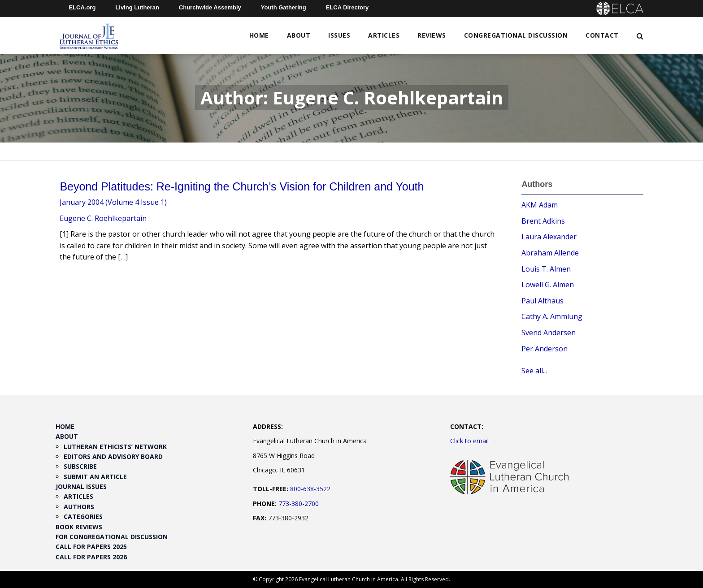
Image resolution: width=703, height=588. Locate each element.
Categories (83, 517)
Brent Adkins (543, 221)
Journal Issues (81, 486)
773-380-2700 (299, 504)
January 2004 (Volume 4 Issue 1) (113, 202)
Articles (384, 35)
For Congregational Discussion (112, 537)
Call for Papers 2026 (91, 557)
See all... (534, 371)
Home (259, 35)
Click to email (469, 441)
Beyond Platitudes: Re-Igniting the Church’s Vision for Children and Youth (242, 186)
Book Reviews (79, 527)
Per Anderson (545, 349)
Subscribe (80, 466)
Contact (602, 35)
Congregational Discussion (516, 35)
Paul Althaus (542, 301)
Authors (79, 507)
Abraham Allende (550, 253)
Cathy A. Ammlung (552, 316)
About (299, 35)
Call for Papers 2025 (91, 547)
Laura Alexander (549, 237)
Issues (339, 35)
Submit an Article (95, 477)
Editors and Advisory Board (113, 456)
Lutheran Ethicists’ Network (115, 447)
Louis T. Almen (546, 269)
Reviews (432, 35)
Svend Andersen (549, 333)
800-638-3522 (310, 489)
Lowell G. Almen (548, 285)
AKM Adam (540, 205)
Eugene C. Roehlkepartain (103, 218)
